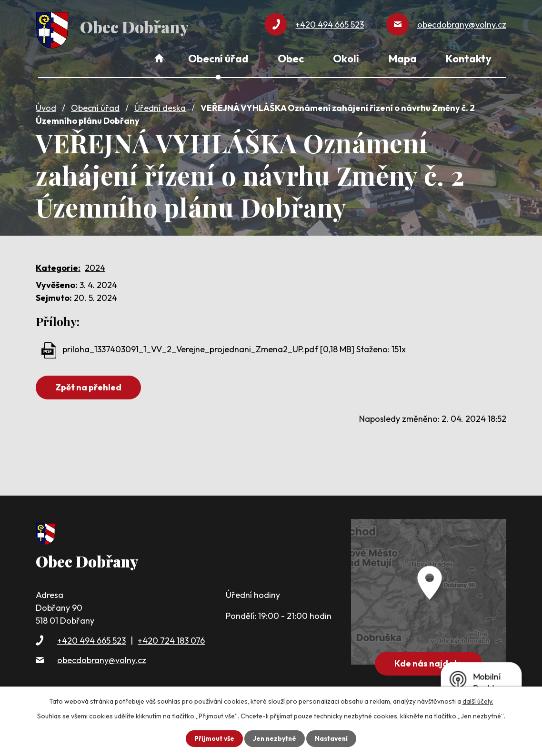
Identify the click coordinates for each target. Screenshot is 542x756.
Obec (291, 59)
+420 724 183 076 (171, 639)
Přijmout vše (213, 738)
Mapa (403, 59)
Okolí (346, 59)
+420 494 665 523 (91, 639)
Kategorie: (58, 266)
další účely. (478, 701)
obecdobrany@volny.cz (102, 659)
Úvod (46, 106)
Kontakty (469, 59)
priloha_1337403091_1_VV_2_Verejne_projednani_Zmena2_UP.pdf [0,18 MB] (208, 348)
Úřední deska (160, 106)
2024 (95, 266)
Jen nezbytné (274, 738)
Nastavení (332, 738)
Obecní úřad (95, 106)
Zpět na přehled (89, 386)
